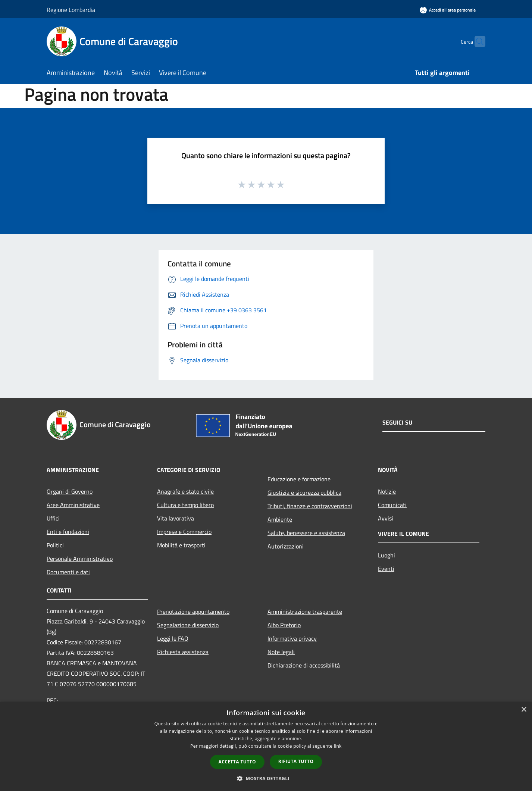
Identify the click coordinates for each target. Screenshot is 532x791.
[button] (266, 778)
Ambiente (280, 519)
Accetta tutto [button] (237, 762)
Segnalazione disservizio (188, 625)
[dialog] (266, 746)
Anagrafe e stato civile (185, 491)
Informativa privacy (292, 638)
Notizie (387, 491)
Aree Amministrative (73, 505)
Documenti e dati (68, 572)
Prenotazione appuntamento (193, 612)
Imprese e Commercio (184, 532)
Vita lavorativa (176, 518)
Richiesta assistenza (183, 652)
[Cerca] (476, 41)
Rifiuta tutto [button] (296, 761)
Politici (55, 545)
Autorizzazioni (286, 546)
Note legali (281, 652)
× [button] (524, 710)
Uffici (53, 518)
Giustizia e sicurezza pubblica (304, 493)
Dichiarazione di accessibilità (304, 665)
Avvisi (386, 518)
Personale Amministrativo (80, 559)
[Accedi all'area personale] (448, 10)
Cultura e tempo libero (185, 505)
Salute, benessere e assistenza (306, 533)
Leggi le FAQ (173, 638)
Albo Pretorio (284, 625)
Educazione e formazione (299, 479)
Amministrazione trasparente (305, 612)
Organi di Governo (70, 491)
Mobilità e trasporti (181, 545)
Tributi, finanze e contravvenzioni (310, 506)
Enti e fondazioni (68, 532)
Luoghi (387, 555)
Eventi (386, 569)
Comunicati (392, 505)
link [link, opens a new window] (338, 746)
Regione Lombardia (71, 10)
